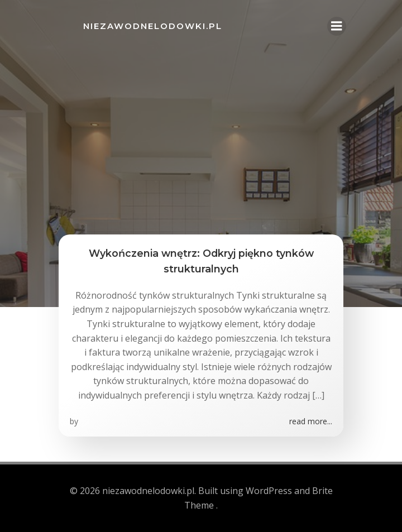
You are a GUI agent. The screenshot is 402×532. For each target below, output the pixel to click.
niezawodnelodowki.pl (153, 26)
